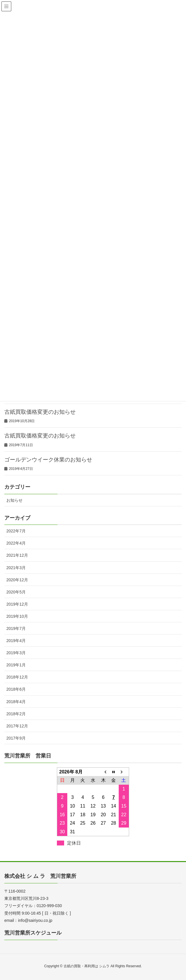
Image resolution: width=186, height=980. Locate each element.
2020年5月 (16, 592)
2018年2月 (16, 714)
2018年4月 (16, 702)
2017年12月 (17, 726)
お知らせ (14, 500)
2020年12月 (17, 580)
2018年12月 (17, 677)
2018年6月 (16, 689)
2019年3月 (16, 653)
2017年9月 (16, 738)
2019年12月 (17, 604)
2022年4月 (16, 543)
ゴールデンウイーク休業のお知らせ (48, 460)
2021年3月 (16, 568)
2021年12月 (17, 555)
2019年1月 (16, 665)
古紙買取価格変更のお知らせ (40, 412)
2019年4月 (16, 641)
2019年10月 (17, 616)
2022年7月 (16, 531)
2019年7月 (16, 628)
